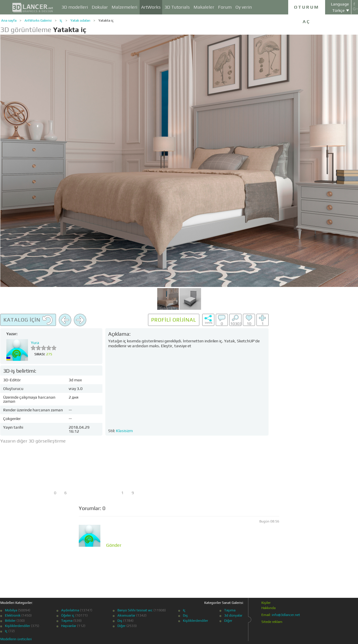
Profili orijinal (174, 320)
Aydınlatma (70, 610)
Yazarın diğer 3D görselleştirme (33, 441)
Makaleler (204, 7)
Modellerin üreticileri (16, 639)
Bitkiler (10, 621)
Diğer (121, 626)
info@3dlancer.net (286, 615)
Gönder (114, 545)
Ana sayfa (9, 20)
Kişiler (266, 603)
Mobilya (11, 610)
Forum (225, 7)
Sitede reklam (272, 622)
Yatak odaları (80, 20)
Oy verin (244, 7)
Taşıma (67, 621)
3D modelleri (75, 7)
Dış (120, 621)
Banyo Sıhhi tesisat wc (135, 610)
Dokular (100, 7)
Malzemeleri (124, 7)
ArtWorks (151, 7)
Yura (35, 343)
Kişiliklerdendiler (17, 626)
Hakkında (268, 608)
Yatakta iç (106, 20)
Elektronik (13, 615)
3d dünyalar (233, 615)
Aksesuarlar (126, 615)
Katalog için (28, 320)
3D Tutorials (177, 7)
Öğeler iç (68, 615)
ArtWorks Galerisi (38, 20)
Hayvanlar (69, 626)
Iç (61, 20)
